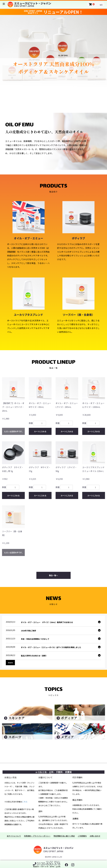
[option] (53, 59)
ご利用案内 (82, 836)
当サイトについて (14, 836)
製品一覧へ (53, 575)
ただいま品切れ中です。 (14, 431)
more (10, 663)
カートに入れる (40, 431)
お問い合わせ (95, 836)
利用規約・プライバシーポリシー (37, 836)
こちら (25, 802)
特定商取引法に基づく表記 (64, 836)
